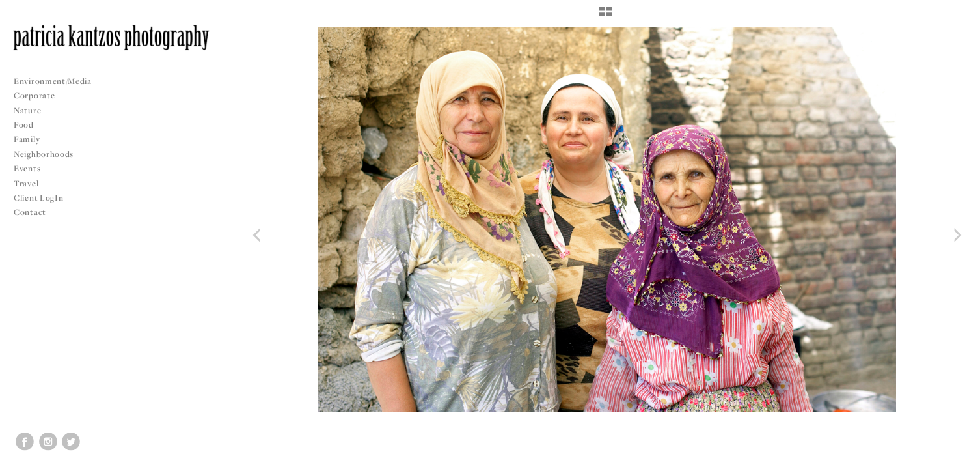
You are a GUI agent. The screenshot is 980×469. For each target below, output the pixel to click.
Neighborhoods (49, 154)
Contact (30, 212)
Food (24, 125)
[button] (606, 16)
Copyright (954, 457)
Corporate (34, 95)
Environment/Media (53, 81)
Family (27, 139)
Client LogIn (38, 198)
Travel (26, 183)
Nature (27, 110)
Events (32, 168)
